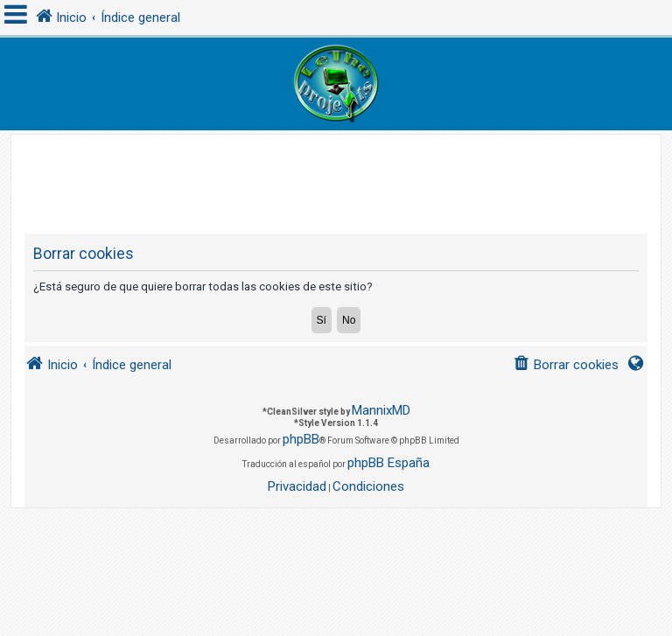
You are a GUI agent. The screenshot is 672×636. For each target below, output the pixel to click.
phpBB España (388, 463)
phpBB (301, 439)
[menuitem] (566, 365)
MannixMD (381, 410)
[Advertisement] (343, 174)
